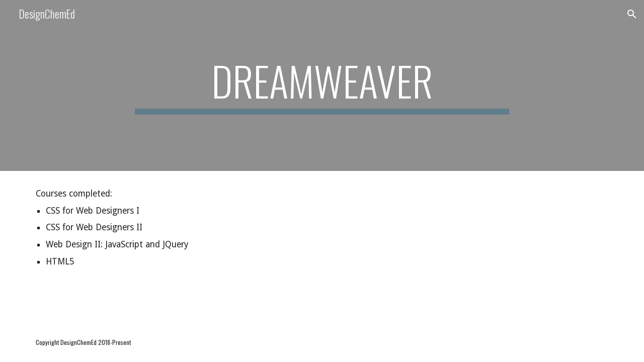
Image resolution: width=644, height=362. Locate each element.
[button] (632, 14)
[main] (322, 85)
